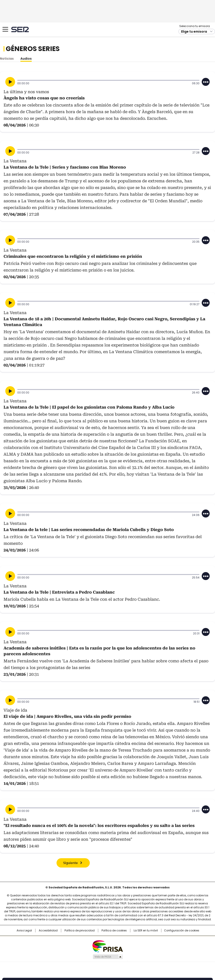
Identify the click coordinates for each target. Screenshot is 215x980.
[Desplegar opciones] (206, 82)
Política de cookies (114, 931)
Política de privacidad (80, 931)
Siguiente (70, 863)
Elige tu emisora (194, 31)
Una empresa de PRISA (107, 946)
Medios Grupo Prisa (108, 957)
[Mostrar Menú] (5, 29)
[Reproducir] (10, 82)
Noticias (7, 59)
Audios (26, 59)
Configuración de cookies (182, 931)
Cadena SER (20, 29)
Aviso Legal (24, 931)
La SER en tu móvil (146, 931)
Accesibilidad (48, 931)
